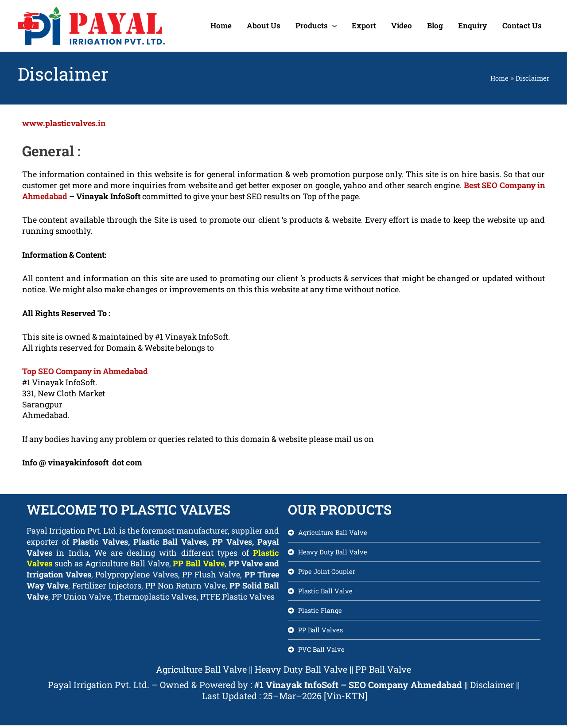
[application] (332, 26)
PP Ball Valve (198, 563)
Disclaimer (493, 687)
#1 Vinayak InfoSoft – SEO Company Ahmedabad (358, 687)
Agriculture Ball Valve (201, 671)
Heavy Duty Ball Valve (301, 671)
